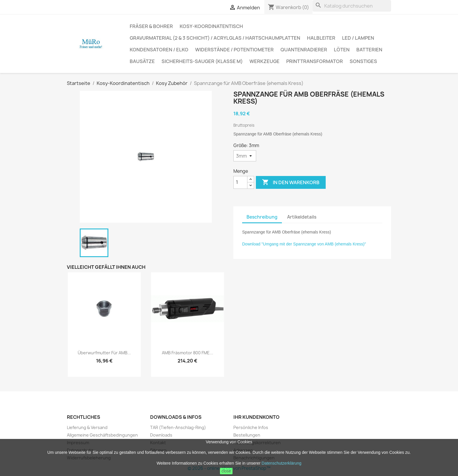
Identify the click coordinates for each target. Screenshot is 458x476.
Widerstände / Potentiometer (234, 50)
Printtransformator (315, 61)
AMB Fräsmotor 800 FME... (188, 353)
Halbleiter (321, 38)
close (226, 471)
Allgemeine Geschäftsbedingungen (102, 435)
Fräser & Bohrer (151, 26)
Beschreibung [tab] (262, 217)
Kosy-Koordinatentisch (211, 26)
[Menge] (240, 182)
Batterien (369, 50)
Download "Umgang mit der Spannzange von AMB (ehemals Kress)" (304, 244)
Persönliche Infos (251, 427)
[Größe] (245, 156)
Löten (342, 50)
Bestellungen (247, 435)
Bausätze (142, 61)
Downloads (161, 435)
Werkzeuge (264, 61)
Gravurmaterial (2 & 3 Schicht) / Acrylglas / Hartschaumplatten (215, 38)
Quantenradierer (304, 50)
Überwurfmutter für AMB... (104, 353)
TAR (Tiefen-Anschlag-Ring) (178, 427)
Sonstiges (363, 61)
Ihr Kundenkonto (256, 417)
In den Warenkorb (291, 182)
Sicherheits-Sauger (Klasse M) (202, 61)
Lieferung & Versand (87, 427)
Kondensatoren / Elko (159, 50)
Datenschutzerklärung (282, 463)
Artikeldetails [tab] (302, 217)
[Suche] (352, 6)
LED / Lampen (358, 38)
